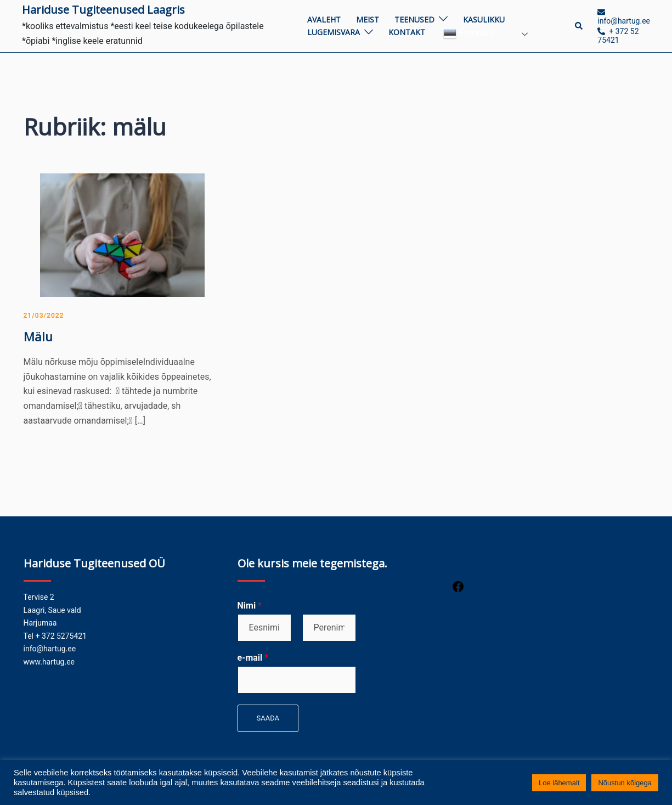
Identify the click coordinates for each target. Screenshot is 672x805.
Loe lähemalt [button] (559, 783)
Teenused (414, 19)
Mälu (38, 336)
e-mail (253, 658)
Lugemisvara (334, 32)
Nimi (250, 606)
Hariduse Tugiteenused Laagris (103, 10)
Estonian (468, 34)
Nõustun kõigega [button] (625, 783)
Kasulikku (484, 19)
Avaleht (324, 19)
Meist (368, 19)
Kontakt (407, 32)
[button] (579, 26)
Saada (268, 718)
